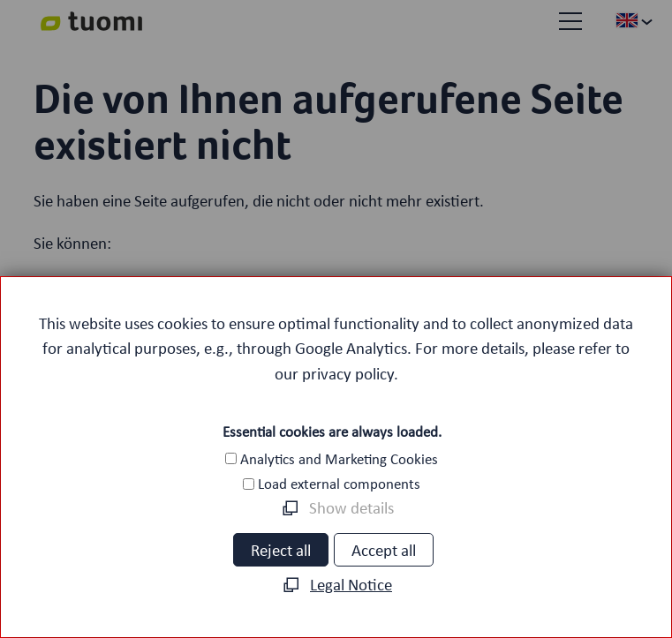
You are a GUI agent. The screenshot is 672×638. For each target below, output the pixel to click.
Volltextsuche (184, 334)
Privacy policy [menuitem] (257, 588)
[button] (570, 21)
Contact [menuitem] (551, 588)
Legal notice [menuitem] (415, 588)
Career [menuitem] (117, 588)
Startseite (162, 284)
